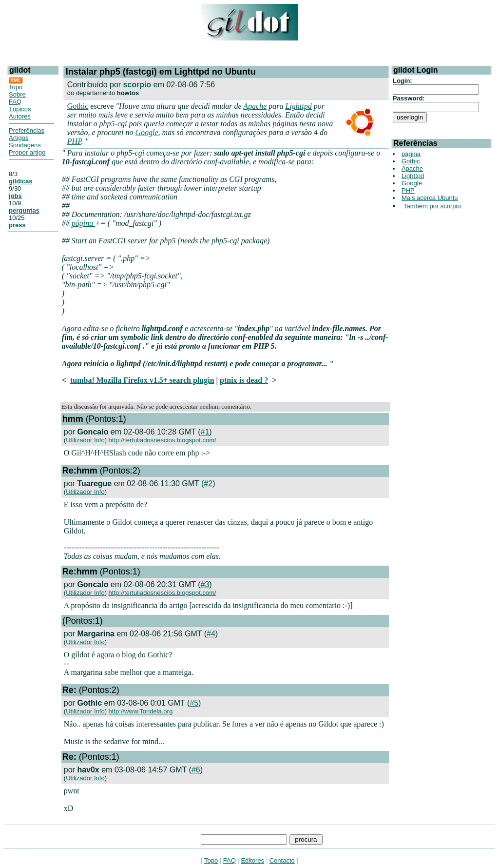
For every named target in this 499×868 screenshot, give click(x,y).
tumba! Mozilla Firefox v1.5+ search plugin (142, 380)
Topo (16, 87)
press (17, 225)
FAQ (15, 102)
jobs (15, 196)
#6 (196, 770)
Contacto (282, 860)
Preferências (27, 130)
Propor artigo (27, 152)
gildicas (20, 181)
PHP (74, 141)
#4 (211, 634)
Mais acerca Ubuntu (430, 198)
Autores (20, 116)
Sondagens (25, 145)
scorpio (137, 85)
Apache (255, 106)
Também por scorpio (432, 206)
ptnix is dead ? (244, 380)
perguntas (24, 210)
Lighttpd (298, 106)
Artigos (19, 138)
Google (146, 132)
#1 (205, 432)
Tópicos (20, 109)
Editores (252, 860)
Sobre (17, 94)
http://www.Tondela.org (141, 711)
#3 (205, 584)
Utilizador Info (85, 440)
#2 (208, 483)
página (83, 223)
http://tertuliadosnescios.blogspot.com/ (163, 440)
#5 (194, 703)
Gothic (78, 106)
